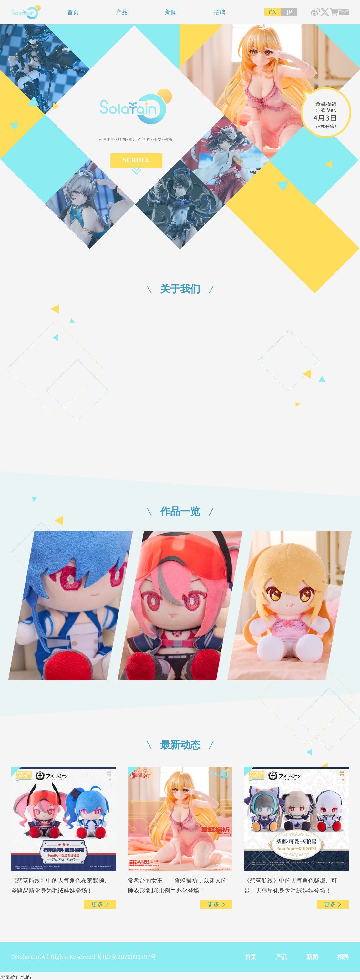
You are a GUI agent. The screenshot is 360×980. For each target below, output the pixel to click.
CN (273, 12)
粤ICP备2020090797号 (126, 957)
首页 (73, 12)
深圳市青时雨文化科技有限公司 (26, 12)
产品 (122, 12)
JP (289, 12)
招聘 (220, 12)
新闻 (171, 12)
